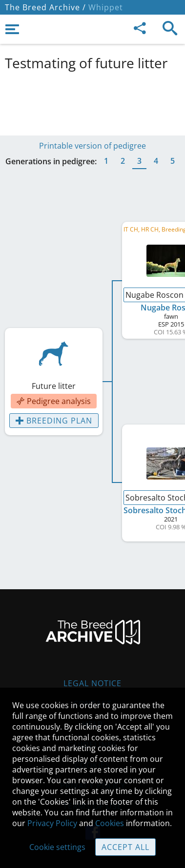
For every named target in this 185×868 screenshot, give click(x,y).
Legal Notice (92, 683)
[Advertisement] (92, 101)
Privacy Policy (52, 823)
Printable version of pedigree (92, 146)
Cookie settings (57, 847)
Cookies (110, 823)
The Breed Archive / (45, 7)
